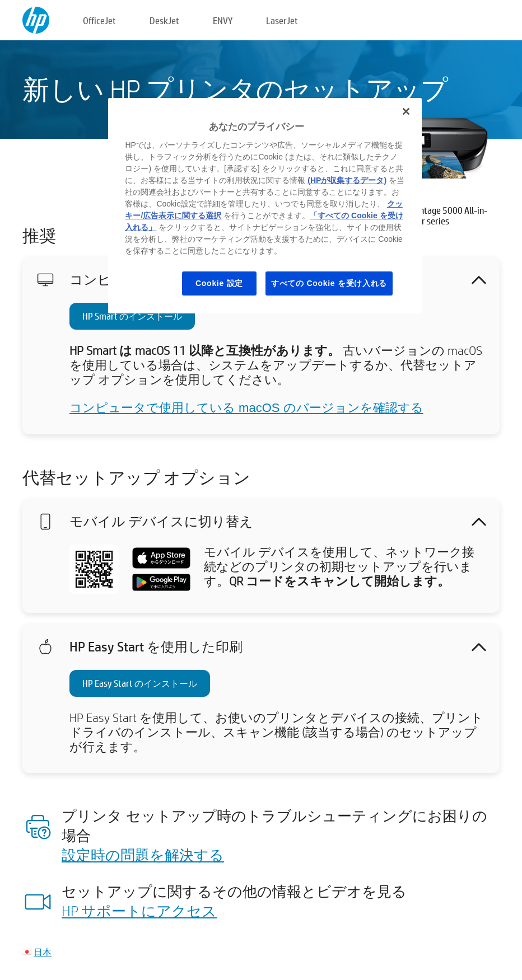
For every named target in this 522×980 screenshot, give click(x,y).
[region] (265, 206)
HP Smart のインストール (132, 316)
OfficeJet (99, 20)
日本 (43, 952)
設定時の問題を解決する (143, 855)
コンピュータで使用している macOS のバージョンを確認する (246, 408)
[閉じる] (406, 111)
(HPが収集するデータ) (347, 180)
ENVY (223, 20)
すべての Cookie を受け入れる (329, 283)
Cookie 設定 (219, 283)
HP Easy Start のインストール (140, 683)
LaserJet (282, 20)
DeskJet (164, 20)
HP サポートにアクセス (139, 911)
